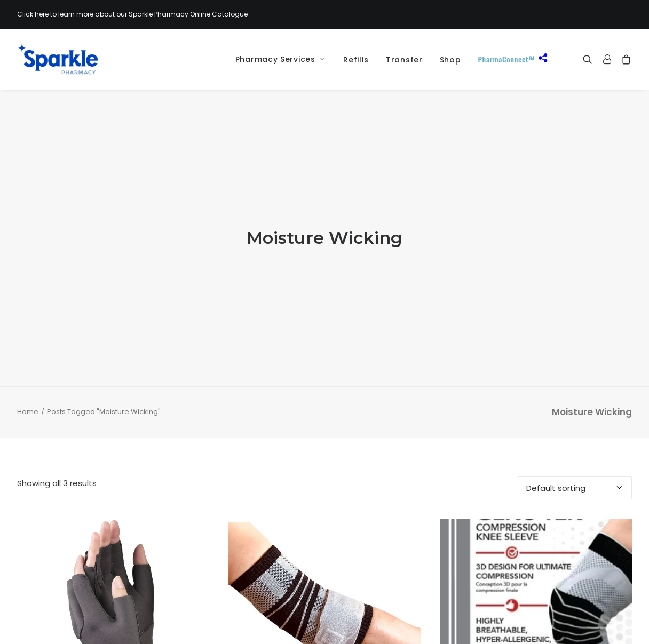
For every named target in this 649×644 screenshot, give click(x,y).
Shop (450, 60)
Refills (356, 60)
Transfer (404, 60)
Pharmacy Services (280, 59)
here (42, 14)
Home (28, 368)
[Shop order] (575, 444)
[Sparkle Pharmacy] (58, 59)
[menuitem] (276, 59)
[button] (590, 59)
